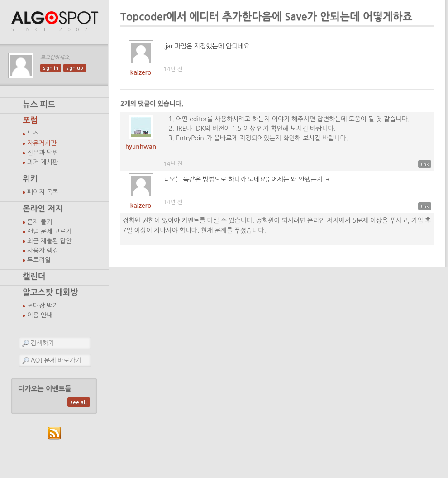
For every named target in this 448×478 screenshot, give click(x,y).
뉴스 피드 (39, 105)
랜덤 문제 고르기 (50, 231)
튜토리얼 (39, 260)
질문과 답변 (43, 153)
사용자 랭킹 (43, 250)
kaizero (141, 72)
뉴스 (33, 134)
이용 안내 (40, 315)
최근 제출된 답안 (50, 241)
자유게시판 (42, 143)
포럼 (30, 120)
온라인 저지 (43, 209)
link (425, 164)
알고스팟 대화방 (50, 292)
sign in (51, 68)
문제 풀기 (40, 222)
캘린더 (34, 277)
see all (79, 402)
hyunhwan (141, 147)
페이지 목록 (43, 192)
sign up (75, 68)
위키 (30, 179)
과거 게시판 (43, 162)
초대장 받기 (43, 306)
